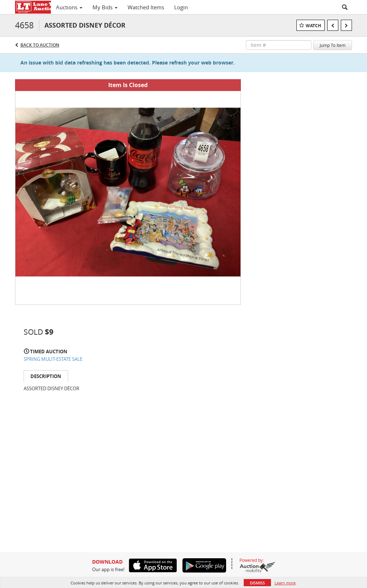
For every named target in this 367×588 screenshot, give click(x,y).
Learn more (285, 583)
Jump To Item (333, 45)
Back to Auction (40, 45)
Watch (313, 26)
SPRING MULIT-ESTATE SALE (53, 359)
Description (46, 376)
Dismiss (257, 583)
